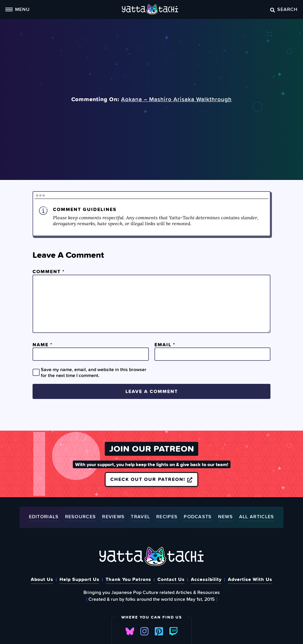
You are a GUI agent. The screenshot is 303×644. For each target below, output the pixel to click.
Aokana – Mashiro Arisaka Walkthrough (176, 99)
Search (284, 9)
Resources (81, 517)
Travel (140, 517)
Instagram (144, 631)
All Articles (257, 517)
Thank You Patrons (128, 579)
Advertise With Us (250, 579)
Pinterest (159, 631)
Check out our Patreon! (151, 479)
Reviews (113, 517)
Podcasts (198, 517)
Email (165, 344)
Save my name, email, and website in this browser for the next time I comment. (94, 372)
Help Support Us (79, 579)
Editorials (44, 517)
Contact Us (171, 579)
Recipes (167, 517)
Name (43, 344)
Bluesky (130, 631)
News (225, 517)
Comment (49, 271)
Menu (17, 9)
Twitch (173, 631)
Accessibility (206, 579)
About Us (42, 579)
